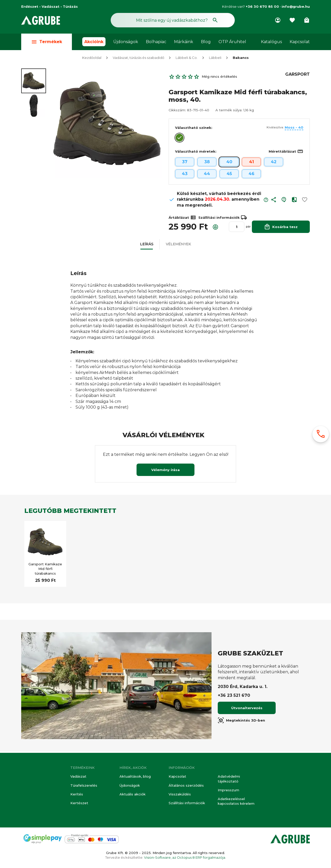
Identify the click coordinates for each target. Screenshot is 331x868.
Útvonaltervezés (247, 709)
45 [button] (229, 175)
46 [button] (251, 175)
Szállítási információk (187, 803)
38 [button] (207, 163)
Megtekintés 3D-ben (241, 722)
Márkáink (184, 42)
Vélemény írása (165, 471)
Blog (206, 42)
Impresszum (228, 790)
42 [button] (274, 163)
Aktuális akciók (133, 794)
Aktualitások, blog (135, 776)
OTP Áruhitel (232, 42)
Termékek (47, 42)
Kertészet (79, 803)
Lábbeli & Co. (187, 59)
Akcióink (94, 42)
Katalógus (271, 42)
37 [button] (185, 163)
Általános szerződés (186, 785)
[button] (274, 202)
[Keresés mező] (173, 20)
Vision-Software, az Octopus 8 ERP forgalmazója (185, 857)
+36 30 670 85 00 (262, 6)
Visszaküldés (180, 794)
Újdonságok (126, 42)
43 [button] (185, 175)
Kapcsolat (300, 42)
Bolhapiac (156, 42)
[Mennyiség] (237, 228)
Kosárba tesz (281, 228)
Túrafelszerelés (84, 785)
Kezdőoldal (92, 59)
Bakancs (241, 59)
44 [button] (207, 175)
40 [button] (229, 163)
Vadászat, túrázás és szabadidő (138, 59)
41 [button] (251, 163)
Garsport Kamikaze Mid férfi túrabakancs (45, 570)
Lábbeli (215, 59)
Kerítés (77, 794)
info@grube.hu (296, 6)
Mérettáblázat (286, 153)
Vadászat (78, 776)
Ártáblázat (182, 219)
